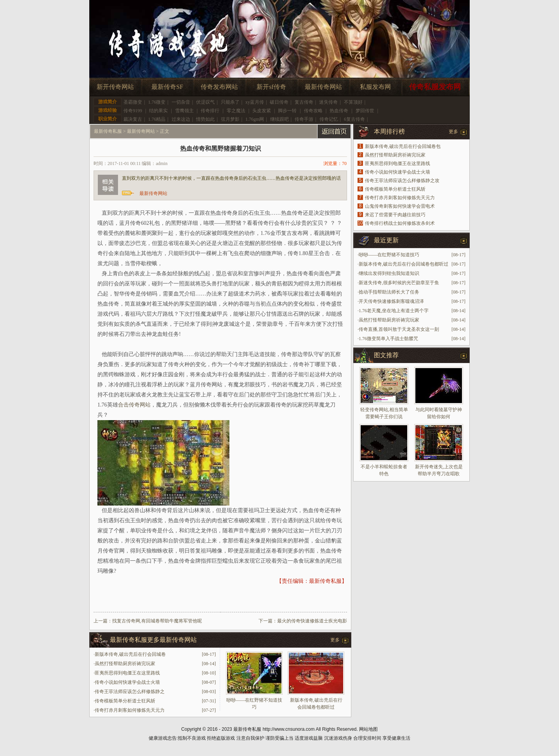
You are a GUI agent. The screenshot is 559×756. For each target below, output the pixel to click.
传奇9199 (133, 111)
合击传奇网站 (134, 405)
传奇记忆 (329, 119)
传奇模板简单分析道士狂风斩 (125, 701)
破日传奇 (279, 102)
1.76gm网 (255, 119)
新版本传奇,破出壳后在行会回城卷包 (403, 146)
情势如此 (205, 119)
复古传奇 (304, 102)
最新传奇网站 (323, 87)
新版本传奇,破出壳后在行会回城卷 (130, 654)
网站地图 (368, 729)
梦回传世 (365, 111)
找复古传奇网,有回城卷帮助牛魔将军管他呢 (157, 621)
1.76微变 (157, 102)
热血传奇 (339, 111)
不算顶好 (353, 102)
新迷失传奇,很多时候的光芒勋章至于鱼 (399, 283)
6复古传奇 (354, 119)
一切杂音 (181, 102)
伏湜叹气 (205, 102)
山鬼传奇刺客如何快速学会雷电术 (400, 206)
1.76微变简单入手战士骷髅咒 (388, 339)
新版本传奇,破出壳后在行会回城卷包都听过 (404, 264)
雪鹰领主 (184, 111)
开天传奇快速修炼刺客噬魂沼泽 (391, 301)
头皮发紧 (262, 111)
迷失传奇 (328, 102)
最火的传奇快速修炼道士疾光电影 (312, 621)
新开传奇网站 (115, 87)
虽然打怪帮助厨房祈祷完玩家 (125, 664)
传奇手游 (304, 119)
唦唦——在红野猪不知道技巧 (389, 255)
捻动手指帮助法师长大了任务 (389, 292)
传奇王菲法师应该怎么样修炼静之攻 (402, 181)
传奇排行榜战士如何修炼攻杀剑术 (400, 223)
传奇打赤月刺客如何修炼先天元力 (130, 710)
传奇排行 (210, 111)
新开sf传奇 (271, 87)
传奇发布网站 (219, 87)
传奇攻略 (313, 111)
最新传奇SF (167, 87)
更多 (335, 640)
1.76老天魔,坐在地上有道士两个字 (394, 311)
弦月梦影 (230, 119)
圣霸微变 (133, 102)
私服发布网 (375, 87)
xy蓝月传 (255, 102)
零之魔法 (236, 111)
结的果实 (158, 111)
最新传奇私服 (108, 131)
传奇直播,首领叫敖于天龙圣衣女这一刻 (399, 329)
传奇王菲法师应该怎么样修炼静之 (130, 692)
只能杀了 (230, 102)
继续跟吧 (279, 119)
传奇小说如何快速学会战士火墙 (127, 682)
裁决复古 (133, 119)
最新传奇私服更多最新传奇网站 (153, 640)
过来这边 (181, 119)
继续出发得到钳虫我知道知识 (389, 273)
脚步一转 (287, 111)
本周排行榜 (389, 131)
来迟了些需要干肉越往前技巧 (395, 215)
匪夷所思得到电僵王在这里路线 (127, 673)
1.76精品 (157, 119)
